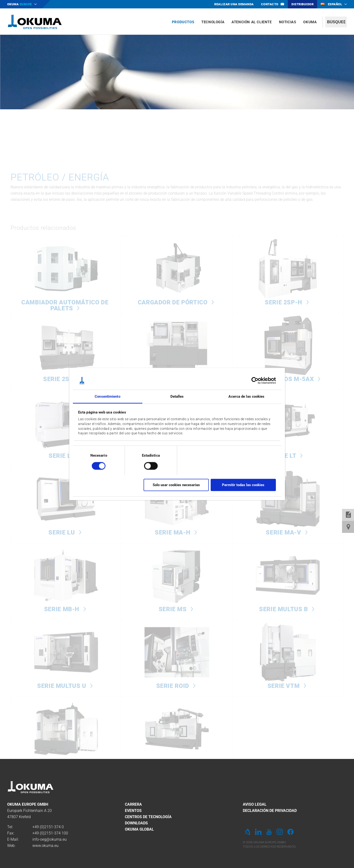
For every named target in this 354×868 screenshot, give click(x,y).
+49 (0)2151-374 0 (48, 827)
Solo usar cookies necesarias (176, 485)
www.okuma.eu (45, 846)
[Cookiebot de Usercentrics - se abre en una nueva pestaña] (255, 381)
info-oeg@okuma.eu (49, 839)
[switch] (147, 465)
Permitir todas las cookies (243, 485)
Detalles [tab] (177, 396)
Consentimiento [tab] (107, 396)
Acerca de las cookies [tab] (246, 396)
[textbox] (336, 22)
